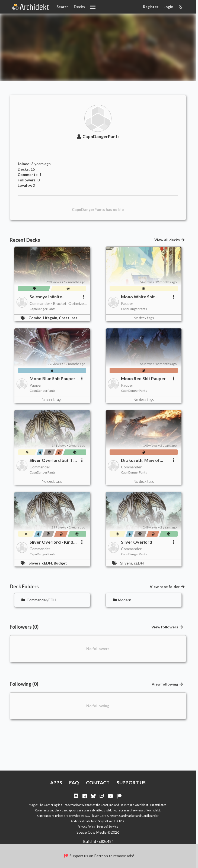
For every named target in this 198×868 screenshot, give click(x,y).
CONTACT (98, 783)
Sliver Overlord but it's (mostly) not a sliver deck (53, 460)
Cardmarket (127, 816)
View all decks (170, 240)
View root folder (167, 587)
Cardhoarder (150, 816)
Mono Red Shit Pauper (143, 378)
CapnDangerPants (98, 136)
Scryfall (103, 821)
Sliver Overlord (137, 542)
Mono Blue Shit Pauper (52, 378)
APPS (56, 783)
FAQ (74, 783)
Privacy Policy (86, 827)
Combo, (36, 318)
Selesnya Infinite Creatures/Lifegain (49, 297)
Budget (60, 563)
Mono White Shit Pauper (138, 297)
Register (151, 7)
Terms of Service (107, 827)
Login (168, 7)
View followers (167, 627)
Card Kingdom (109, 816)
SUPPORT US (131, 783)
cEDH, (48, 563)
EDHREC (120, 821)
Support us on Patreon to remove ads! (99, 856)
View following (168, 684)
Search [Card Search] (63, 7)
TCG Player (92, 816)
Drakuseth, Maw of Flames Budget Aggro (143, 460)
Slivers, (35, 563)
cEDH (139, 563)
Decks (79, 7)
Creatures (68, 318)
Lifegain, (51, 318)
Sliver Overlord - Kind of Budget (51, 542)
